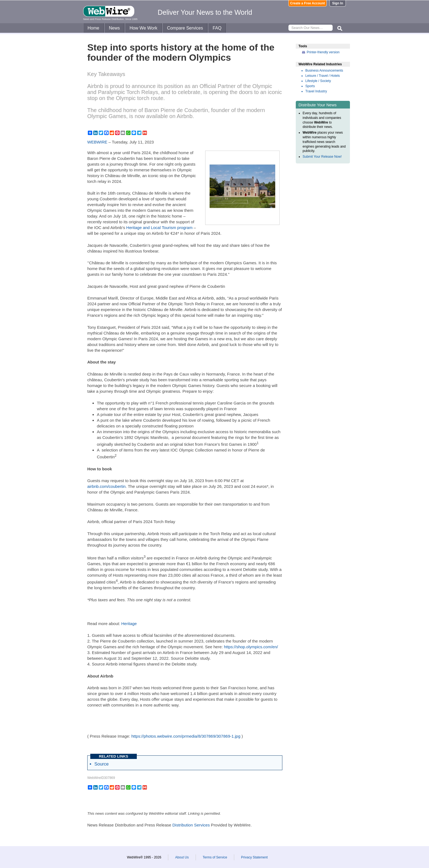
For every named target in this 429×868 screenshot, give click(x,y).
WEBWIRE (97, 142)
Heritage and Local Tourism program (159, 228)
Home (93, 28)
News (114, 28)
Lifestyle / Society (318, 81)
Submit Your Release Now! (322, 157)
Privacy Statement (254, 857)
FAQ (217, 28)
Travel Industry (316, 91)
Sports (310, 86)
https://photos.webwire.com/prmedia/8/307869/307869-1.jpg (186, 736)
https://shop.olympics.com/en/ (251, 647)
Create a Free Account (308, 3)
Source (102, 764)
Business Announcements (324, 71)
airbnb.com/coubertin (106, 486)
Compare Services (185, 28)
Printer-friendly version (323, 52)
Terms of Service (215, 857)
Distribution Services (191, 825)
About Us (182, 857)
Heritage (129, 624)
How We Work (143, 28)
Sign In (338, 3)
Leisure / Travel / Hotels (323, 76)
